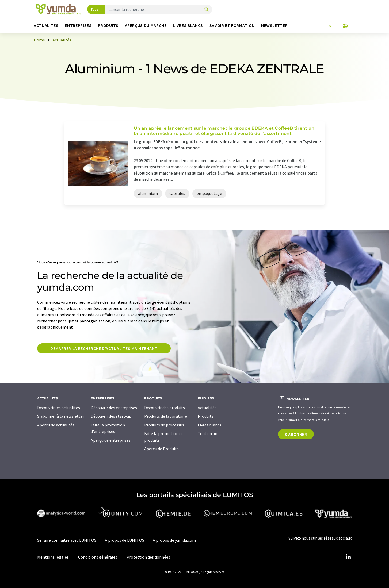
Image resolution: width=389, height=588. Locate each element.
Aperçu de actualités (56, 425)
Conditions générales (98, 557)
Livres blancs (209, 425)
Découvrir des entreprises (114, 408)
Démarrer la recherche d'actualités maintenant (104, 348)
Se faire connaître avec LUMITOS (67, 540)
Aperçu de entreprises (111, 440)
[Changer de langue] (345, 26)
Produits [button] (108, 26)
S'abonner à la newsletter (61, 416)
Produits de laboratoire (166, 416)
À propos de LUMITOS (125, 540)
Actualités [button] (46, 26)
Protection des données (148, 557)
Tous (95, 9)
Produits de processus (164, 425)
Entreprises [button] (78, 26)
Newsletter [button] (274, 26)
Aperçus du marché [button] (146, 26)
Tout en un (207, 433)
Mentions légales (53, 557)
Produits (206, 416)
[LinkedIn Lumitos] (348, 557)
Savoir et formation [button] (232, 26)
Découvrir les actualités (59, 408)
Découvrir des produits (165, 408)
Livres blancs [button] (188, 26)
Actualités (207, 408)
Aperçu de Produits (161, 449)
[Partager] (330, 26)
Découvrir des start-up (111, 416)
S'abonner (296, 434)
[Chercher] (206, 10)
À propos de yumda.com (174, 540)
